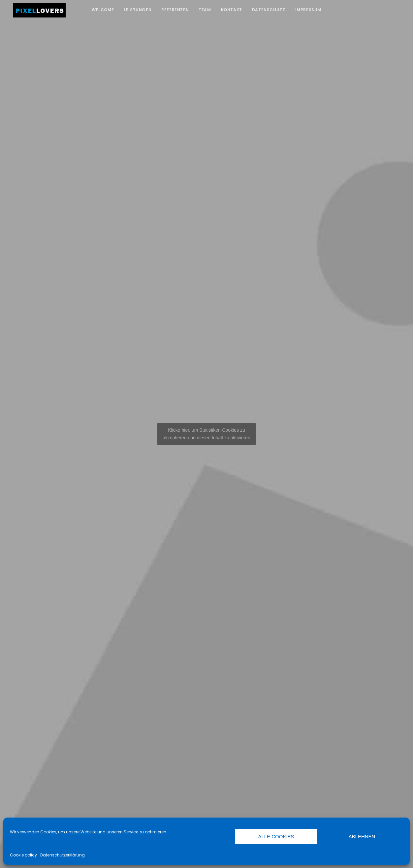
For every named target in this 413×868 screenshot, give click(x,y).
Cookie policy (23, 855)
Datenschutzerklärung (63, 855)
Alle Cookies (276, 837)
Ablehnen (362, 837)
